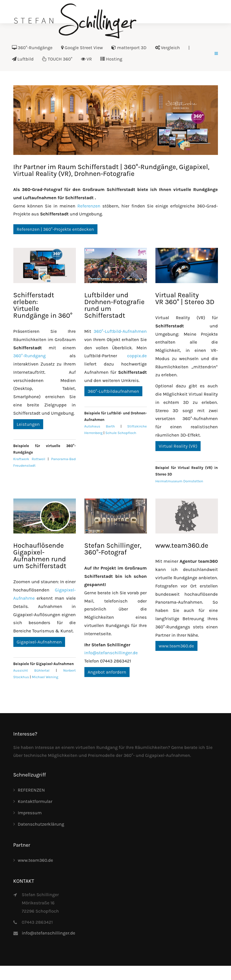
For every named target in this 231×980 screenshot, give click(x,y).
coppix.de (137, 356)
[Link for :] (116, 120)
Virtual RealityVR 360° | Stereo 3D (185, 298)
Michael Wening (45, 677)
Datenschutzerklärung (41, 824)
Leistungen (28, 424)
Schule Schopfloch (121, 433)
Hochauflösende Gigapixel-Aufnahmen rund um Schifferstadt (40, 556)
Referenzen (89, 206)
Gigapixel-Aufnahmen (39, 642)
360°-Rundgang (30, 356)
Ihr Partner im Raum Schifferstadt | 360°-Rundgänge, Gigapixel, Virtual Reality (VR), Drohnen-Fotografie (111, 170)
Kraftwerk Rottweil (29, 459)
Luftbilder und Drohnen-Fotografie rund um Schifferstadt (115, 305)
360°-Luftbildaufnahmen (114, 391)
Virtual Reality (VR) (178, 446)
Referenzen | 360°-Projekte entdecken (55, 229)
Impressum (30, 813)
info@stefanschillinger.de (111, 653)
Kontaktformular (35, 801)
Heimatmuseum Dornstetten (179, 481)
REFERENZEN (31, 790)
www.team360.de (182, 545)
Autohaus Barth (100, 426)
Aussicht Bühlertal (32, 670)
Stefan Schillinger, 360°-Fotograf (113, 549)
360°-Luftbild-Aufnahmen (120, 331)
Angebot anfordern (107, 672)
